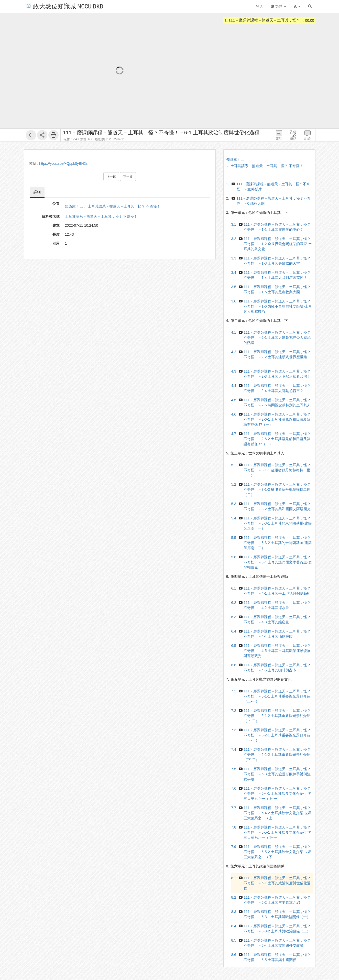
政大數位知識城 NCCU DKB (64, 6)
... (82, 206)
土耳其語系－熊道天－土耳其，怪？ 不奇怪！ (124, 206)
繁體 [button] (278, 6)
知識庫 (70, 206)
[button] (297, 6)
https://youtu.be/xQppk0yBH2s (63, 164)
